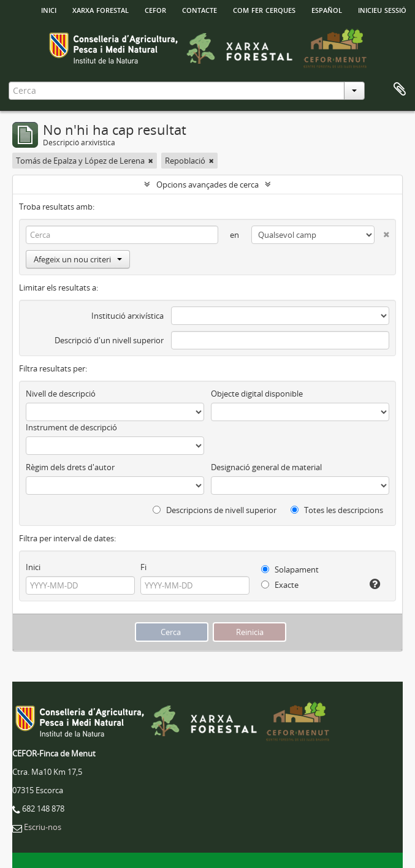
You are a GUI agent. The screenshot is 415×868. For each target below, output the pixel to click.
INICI (49, 9)
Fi (143, 567)
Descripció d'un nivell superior (109, 340)
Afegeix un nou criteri (78, 259)
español (327, 9)
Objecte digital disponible (257, 394)
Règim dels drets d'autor (70, 467)
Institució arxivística (128, 316)
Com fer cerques (264, 9)
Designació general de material (266, 467)
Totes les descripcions (337, 510)
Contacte (200, 9)
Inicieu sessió (382, 9)
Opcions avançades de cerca (207, 185)
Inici (33, 567)
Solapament (290, 569)
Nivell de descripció (61, 394)
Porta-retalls (400, 89)
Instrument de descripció (71, 427)
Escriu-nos (43, 827)
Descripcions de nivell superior (215, 510)
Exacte (280, 585)
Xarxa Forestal (101, 9)
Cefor (155, 9)
